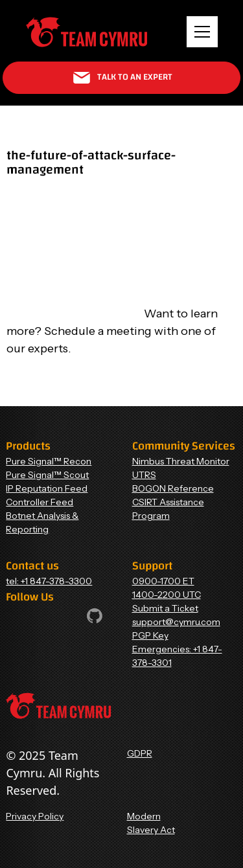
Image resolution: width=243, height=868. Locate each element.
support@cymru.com (176, 622)
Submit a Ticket (165, 608)
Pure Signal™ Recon (49, 461)
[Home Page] (87, 32)
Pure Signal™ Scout (47, 475)
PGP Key (150, 635)
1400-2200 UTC (167, 595)
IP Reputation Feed (47, 488)
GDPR (140, 753)
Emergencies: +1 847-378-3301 (177, 656)
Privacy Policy (35, 816)
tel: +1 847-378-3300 (49, 581)
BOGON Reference (173, 488)
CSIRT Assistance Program (168, 509)
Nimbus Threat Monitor (181, 461)
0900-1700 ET (163, 581)
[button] (202, 32)
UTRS (144, 475)
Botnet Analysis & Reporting (42, 522)
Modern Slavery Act (151, 823)
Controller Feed (40, 502)
